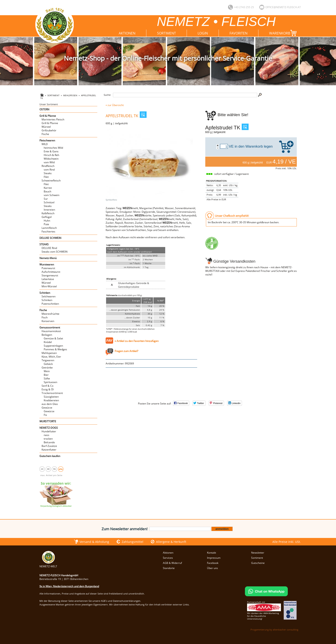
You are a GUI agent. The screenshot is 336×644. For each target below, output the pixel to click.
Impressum (214, 558)
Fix (45, 415)
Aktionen (127, 33)
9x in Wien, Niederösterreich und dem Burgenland (69, 586)
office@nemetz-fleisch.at (283, 7)
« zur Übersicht (115, 105)
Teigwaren (48, 360)
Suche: (107, 95)
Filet (46, 177)
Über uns (212, 568)
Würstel (46, 127)
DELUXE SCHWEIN (50, 238)
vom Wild (49, 162)
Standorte (169, 568)
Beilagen (47, 335)
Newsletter (258, 553)
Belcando (49, 442)
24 (42, 469)
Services (168, 558)
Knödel (48, 342)
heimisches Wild (53, 148)
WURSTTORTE (48, 421)
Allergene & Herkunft (171, 542)
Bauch (47, 191)
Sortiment (166, 33)
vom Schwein (52, 195)
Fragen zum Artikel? (126, 351)
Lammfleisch (49, 228)
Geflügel (47, 217)
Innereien (49, 210)
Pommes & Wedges (55, 349)
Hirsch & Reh (51, 155)
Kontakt (211, 553)
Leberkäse (48, 279)
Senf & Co (47, 386)
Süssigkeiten (51, 397)
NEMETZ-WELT (48, 565)
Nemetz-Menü (48, 258)
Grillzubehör (49, 130)
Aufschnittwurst (51, 272)
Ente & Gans (51, 151)
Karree (48, 188)
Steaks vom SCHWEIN (55, 252)
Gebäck (48, 364)
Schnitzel (49, 202)
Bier (46, 375)
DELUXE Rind (49, 248)
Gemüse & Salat (53, 338)
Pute (46, 224)
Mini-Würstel (49, 286)
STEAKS (44, 244)
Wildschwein (51, 159)
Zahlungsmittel (133, 542)
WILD (45, 144)
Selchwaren (49, 296)
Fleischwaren (47, 140)
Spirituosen (50, 382)
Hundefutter (49, 431)
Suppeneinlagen (53, 346)
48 (48, 469)
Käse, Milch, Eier (51, 357)
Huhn (47, 221)
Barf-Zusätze (49, 446)
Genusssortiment (50, 327)
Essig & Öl (48, 389)
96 (54, 469)
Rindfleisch (48, 166)
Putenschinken (50, 304)
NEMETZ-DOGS (49, 428)
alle (61, 469)
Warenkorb (284, 33)
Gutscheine (258, 563)
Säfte (47, 378)
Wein (47, 371)
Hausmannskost (51, 331)
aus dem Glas (50, 404)
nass (46, 435)
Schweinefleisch (51, 180)
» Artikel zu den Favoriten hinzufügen (137, 341)
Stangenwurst (50, 275)
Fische (45, 134)
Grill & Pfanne (48, 116)
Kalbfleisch (48, 213)
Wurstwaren (47, 264)
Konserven (48, 321)
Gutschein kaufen (50, 456)
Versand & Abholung (94, 542)
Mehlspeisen (70, 95)
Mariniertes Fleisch (53, 119)
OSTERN (44, 109)
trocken (48, 439)
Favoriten (238, 33)
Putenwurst (48, 268)
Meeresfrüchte (50, 314)
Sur (46, 199)
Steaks (48, 173)
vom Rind (49, 170)
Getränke (47, 368)
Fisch (45, 317)
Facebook (213, 563)
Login (203, 33)
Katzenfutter (49, 450)
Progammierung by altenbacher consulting (274, 630)
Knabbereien (51, 400)
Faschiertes (48, 231)
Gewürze (47, 408)
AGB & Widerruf (172, 563)
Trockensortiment (52, 393)
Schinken (45, 293)
